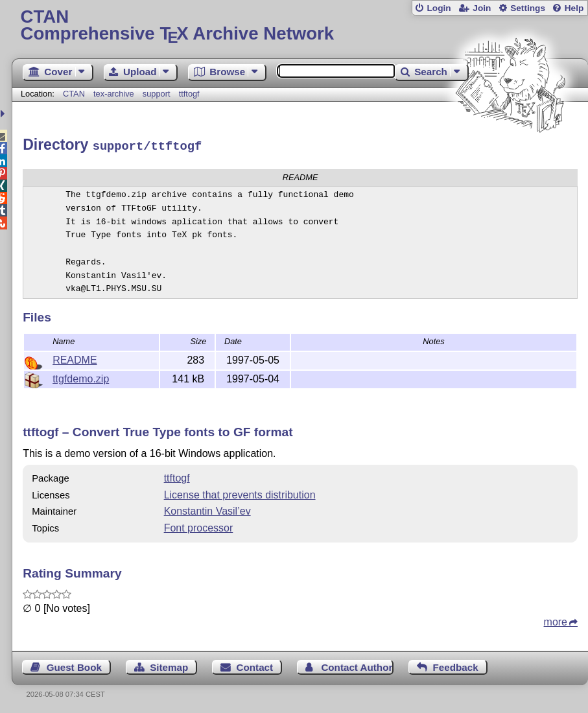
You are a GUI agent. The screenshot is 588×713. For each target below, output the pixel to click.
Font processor (199, 526)
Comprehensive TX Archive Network (300, 26)
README (75, 358)
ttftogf (189, 94)
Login (439, 8)
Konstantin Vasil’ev (207, 509)
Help (574, 8)
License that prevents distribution (240, 493)
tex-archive (114, 94)
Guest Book (74, 665)
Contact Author (357, 665)
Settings (528, 8)
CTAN (74, 94)
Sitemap (169, 665)
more (556, 620)
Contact (255, 665)
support (157, 94)
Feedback (456, 665)
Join (482, 8)
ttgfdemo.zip (81, 377)
